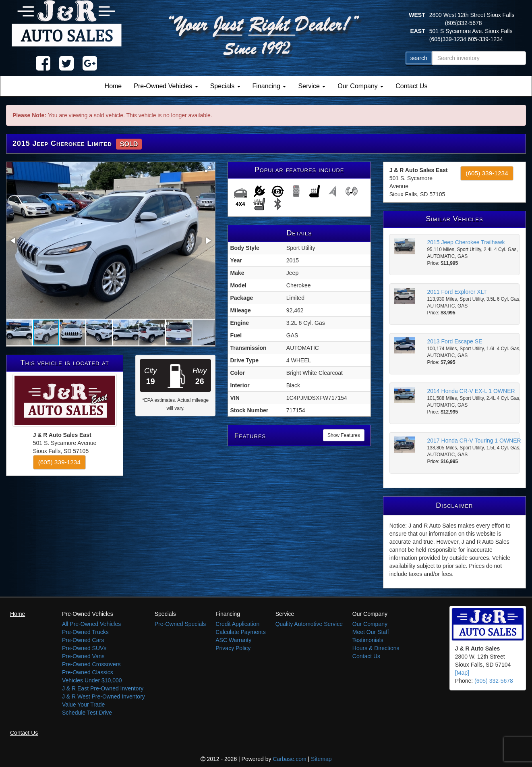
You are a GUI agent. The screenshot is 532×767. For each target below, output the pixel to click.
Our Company (360, 86)
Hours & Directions (376, 648)
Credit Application (237, 624)
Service (312, 86)
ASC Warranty (233, 640)
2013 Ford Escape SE (455, 341)
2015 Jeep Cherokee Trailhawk (466, 242)
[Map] (462, 673)
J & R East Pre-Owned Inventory (103, 688)
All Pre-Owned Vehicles (91, 624)
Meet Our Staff (371, 632)
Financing (269, 86)
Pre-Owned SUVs (84, 648)
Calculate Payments (241, 632)
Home (113, 86)
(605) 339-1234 (59, 462)
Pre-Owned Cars (83, 640)
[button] (208, 169)
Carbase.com (289, 759)
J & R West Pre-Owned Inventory (104, 696)
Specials (225, 86)
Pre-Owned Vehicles (166, 86)
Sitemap (321, 759)
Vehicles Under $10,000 (92, 680)
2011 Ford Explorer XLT (457, 292)
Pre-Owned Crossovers (91, 664)
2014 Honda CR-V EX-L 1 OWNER (471, 391)
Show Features (344, 435)
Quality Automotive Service (309, 624)
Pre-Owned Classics (88, 672)
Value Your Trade (83, 705)
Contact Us (411, 86)
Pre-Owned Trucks (85, 632)
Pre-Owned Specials (180, 624)
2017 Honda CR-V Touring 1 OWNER (474, 441)
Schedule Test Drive (87, 713)
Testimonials (368, 640)
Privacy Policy (233, 648)
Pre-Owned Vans (83, 656)
